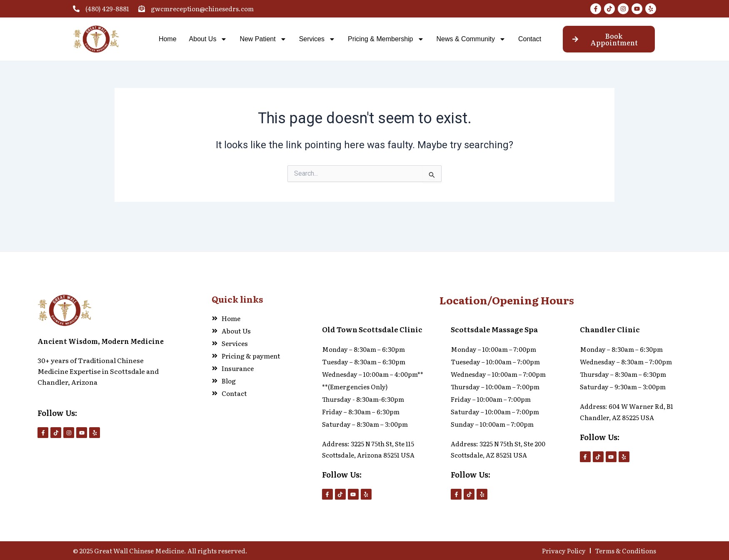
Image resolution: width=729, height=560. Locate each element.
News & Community (471, 39)
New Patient (263, 39)
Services (317, 39)
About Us (208, 39)
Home (168, 39)
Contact (530, 39)
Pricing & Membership (386, 39)
